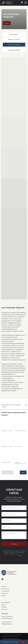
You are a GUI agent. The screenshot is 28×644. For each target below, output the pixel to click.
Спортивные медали (14, 50)
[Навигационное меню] (25, 3)
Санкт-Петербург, (7, 616)
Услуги (4, 596)
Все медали (14, 34)
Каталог (4, 587)
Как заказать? (6, 602)
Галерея (4, 607)
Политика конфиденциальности (12, 639)
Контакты (4, 609)
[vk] (3, 580)
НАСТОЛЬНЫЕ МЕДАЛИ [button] (11, 16)
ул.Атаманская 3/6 (7, 618)
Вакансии (5, 593)
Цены (3, 605)
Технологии (5, 589)
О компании (5, 591)
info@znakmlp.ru (7, 624)
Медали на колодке (14, 39)
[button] (22, 3)
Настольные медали (14, 45)
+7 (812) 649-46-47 (7, 622)
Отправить (14, 544)
